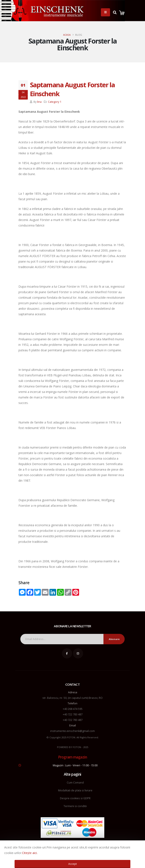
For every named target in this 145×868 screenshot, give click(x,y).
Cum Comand (75, 783)
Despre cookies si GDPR (75, 798)
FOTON (77, 747)
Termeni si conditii (75, 806)
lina (39, 102)
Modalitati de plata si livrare (75, 790)
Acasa (67, 35)
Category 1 (55, 102)
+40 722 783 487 (73, 714)
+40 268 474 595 (73, 709)
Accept (72, 864)
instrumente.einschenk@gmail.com (72, 731)
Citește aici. (30, 853)
